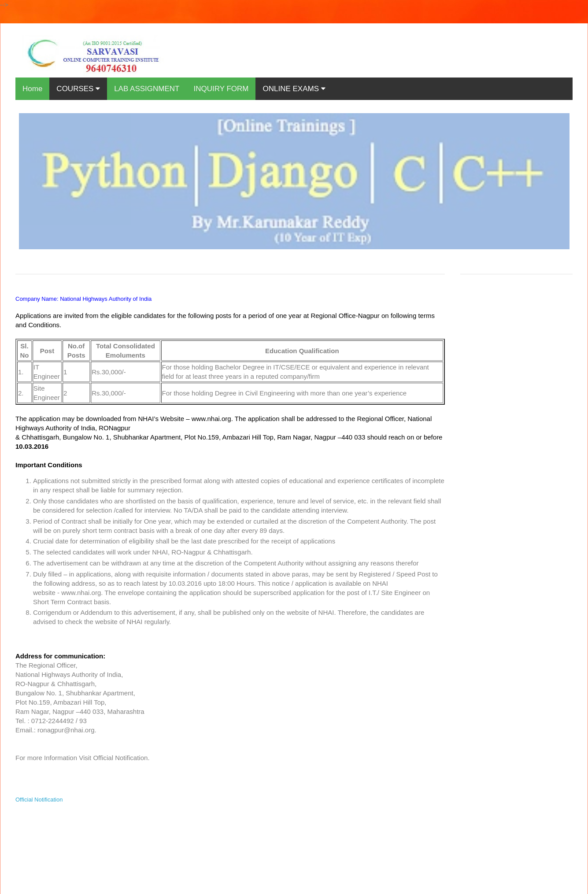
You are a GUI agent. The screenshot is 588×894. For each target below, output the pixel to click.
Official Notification (39, 800)
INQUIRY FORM (221, 89)
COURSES (78, 89)
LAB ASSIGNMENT (147, 89)
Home (32, 89)
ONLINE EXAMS (294, 89)
